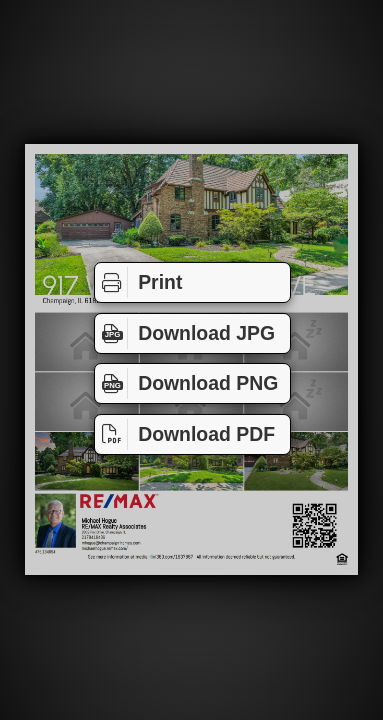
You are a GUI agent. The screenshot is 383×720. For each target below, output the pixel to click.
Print (138, 282)
